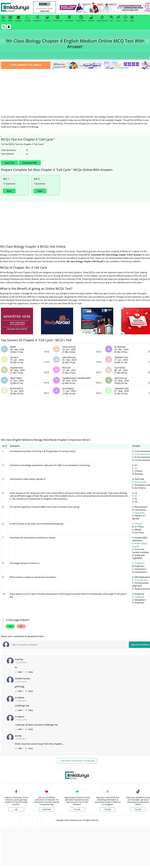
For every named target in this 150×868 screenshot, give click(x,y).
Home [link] (3, 19)
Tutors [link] (118, 19)
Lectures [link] (47, 19)
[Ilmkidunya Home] (15, 7)
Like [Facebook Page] (16, 809)
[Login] (9, 27)
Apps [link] (132, 19)
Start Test (10, 163)
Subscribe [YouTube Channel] (47, 809)
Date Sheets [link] (81, 19)
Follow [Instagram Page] (108, 809)
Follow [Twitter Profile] (77, 809)
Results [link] (91, 19)
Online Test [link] (58, 19)
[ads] (17, 321)
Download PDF (30, 163)
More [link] (125, 19)
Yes (10, 626)
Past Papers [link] (69, 19)
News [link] (10, 19)
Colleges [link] (18, 19)
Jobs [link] (112, 19)
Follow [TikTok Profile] (138, 809)
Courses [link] (27, 19)
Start (9, 191)
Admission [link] (37, 19)
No (21, 626)
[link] (45, 7)
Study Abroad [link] (102, 19)
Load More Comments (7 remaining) (77, 761)
